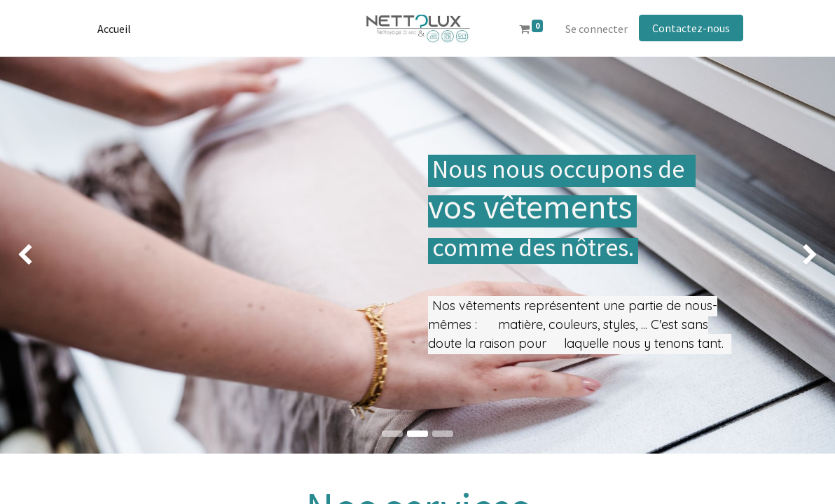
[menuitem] (114, 29)
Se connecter (596, 29)
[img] (33, 255)
